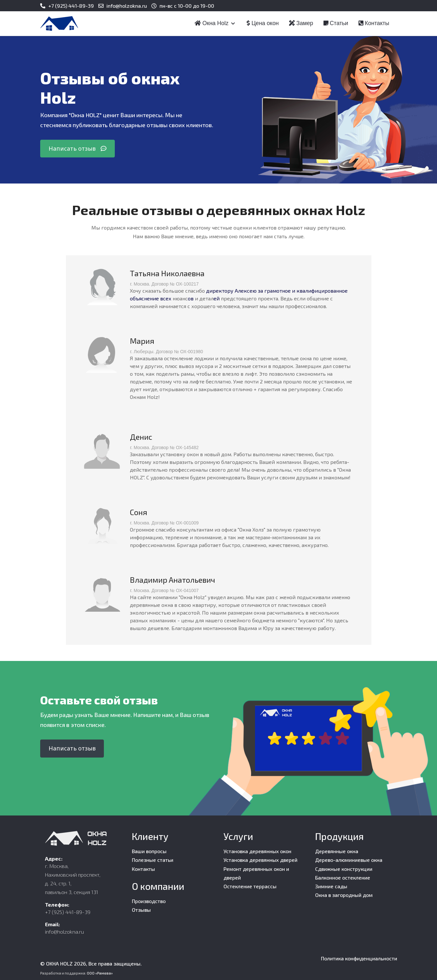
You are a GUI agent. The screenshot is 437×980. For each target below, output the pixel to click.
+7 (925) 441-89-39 (71, 6)
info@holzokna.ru (127, 6)
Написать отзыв (77, 148)
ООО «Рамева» (100, 973)
